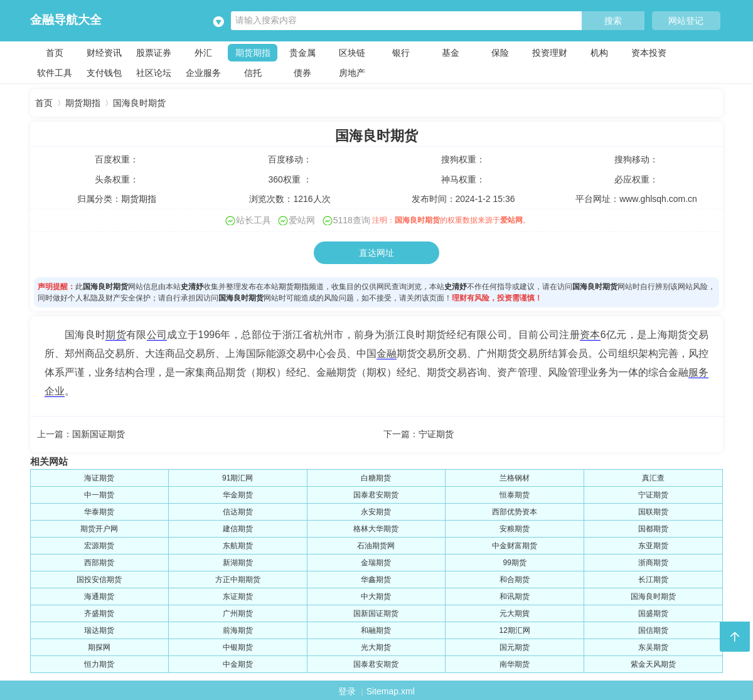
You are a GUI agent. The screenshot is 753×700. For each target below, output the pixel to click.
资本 (590, 335)
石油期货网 (376, 546)
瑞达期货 (99, 630)
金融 (387, 353)
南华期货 (515, 664)
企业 (55, 391)
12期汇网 (515, 630)
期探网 (99, 647)
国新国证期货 (99, 434)
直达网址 (376, 253)
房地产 (352, 73)
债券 (302, 73)
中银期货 (238, 647)
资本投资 (649, 53)
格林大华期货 (376, 529)
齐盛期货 (99, 613)
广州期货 (238, 613)
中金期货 (238, 664)
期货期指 (253, 53)
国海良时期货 (139, 103)
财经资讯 (104, 53)
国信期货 (653, 630)
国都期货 (653, 529)
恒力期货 (99, 664)
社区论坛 (154, 73)
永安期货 (376, 512)
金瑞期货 (376, 563)
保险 (500, 53)
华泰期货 (99, 512)
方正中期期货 (238, 580)
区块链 (352, 53)
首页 (55, 53)
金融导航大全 (66, 20)
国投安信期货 (99, 580)
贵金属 (302, 53)
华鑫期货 (376, 580)
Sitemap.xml (391, 691)
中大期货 (376, 597)
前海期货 (238, 630)
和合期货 (515, 580)
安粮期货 (515, 529)
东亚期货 (653, 546)
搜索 (613, 21)
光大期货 (376, 647)
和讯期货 (515, 597)
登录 (347, 691)
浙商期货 (653, 563)
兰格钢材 (515, 478)
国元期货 (515, 647)
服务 (698, 372)
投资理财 (550, 53)
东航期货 (238, 546)
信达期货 (238, 512)
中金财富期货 (515, 546)
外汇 (203, 53)
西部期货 (99, 563)
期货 (116, 335)
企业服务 (203, 73)
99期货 (515, 563)
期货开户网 (99, 529)
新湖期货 (238, 563)
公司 (157, 335)
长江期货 (653, 580)
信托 (253, 73)
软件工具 (55, 73)
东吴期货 (653, 647)
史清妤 (192, 287)
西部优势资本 (515, 512)
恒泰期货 (515, 495)
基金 (451, 53)
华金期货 (238, 495)
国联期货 (653, 512)
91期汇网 (238, 478)
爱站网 (511, 220)
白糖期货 (376, 478)
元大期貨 (515, 613)
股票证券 (154, 53)
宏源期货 (99, 546)
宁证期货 (436, 434)
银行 (401, 53)
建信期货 (238, 529)
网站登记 (686, 21)
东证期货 (238, 597)
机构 (599, 53)
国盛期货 (653, 613)
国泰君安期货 (376, 495)
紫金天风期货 (653, 664)
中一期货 (99, 495)
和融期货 (376, 630)
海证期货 (99, 478)
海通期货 (99, 597)
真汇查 (653, 478)
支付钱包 (104, 73)
